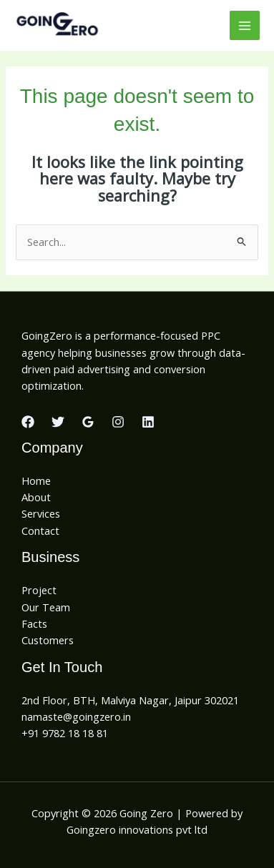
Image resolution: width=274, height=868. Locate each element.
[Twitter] (58, 422)
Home (36, 480)
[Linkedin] (148, 422)
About (36, 497)
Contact (40, 531)
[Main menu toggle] (245, 26)
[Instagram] (118, 422)
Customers (48, 640)
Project (39, 590)
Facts (34, 623)
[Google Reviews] (88, 422)
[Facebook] (28, 422)
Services (41, 513)
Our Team (46, 607)
